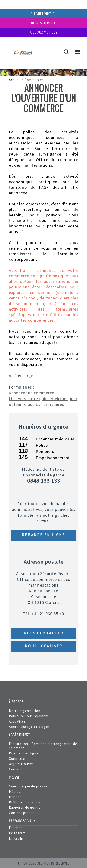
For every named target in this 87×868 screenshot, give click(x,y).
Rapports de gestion (26, 807)
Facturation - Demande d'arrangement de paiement (43, 746)
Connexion (18, 759)
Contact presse (22, 813)
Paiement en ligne (24, 753)
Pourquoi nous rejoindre (29, 716)
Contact (16, 769)
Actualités (17, 721)
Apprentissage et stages (29, 727)
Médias (15, 792)
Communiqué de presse (28, 786)
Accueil (15, 80)
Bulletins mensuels (25, 802)
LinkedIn (16, 838)
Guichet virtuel (43, 14)
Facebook (17, 828)
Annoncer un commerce (32, 393)
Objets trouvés (21, 764)
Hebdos (15, 797)
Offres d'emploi (43, 23)
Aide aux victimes (44, 32)
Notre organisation (25, 711)
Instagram (17, 833)
